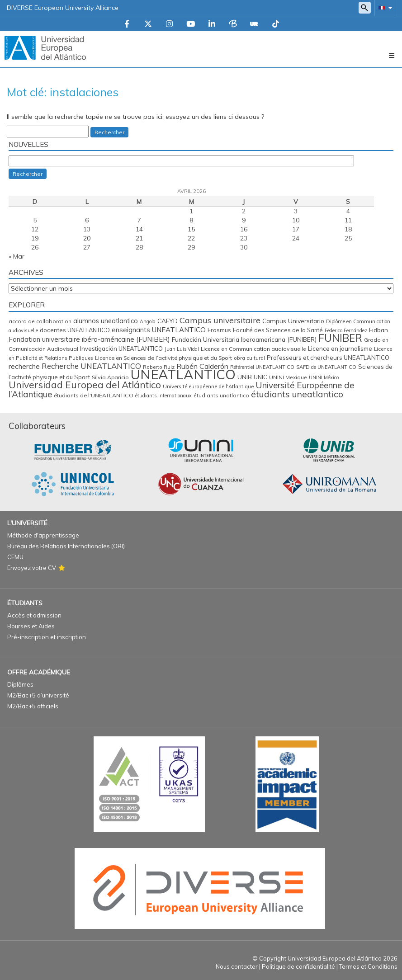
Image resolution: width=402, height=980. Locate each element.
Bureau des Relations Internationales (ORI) (66, 546)
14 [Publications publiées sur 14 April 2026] (139, 229)
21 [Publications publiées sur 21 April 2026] (139, 238)
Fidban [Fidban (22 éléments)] (378, 330)
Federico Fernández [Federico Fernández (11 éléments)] (346, 330)
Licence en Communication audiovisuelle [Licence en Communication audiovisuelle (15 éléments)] (253, 349)
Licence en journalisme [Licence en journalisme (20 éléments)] (340, 349)
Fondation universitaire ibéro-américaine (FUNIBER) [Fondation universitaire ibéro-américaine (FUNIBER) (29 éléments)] (89, 339)
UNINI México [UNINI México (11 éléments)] (324, 377)
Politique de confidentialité (298, 966)
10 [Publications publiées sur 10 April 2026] (296, 220)
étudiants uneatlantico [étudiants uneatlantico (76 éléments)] (297, 394)
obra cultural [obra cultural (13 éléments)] (249, 358)
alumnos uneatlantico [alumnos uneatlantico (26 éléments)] (106, 321)
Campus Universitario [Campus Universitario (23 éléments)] (293, 321)
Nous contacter (237, 966)
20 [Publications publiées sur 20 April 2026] (87, 238)
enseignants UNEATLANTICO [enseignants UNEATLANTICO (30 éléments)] (159, 330)
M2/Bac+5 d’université (38, 695)
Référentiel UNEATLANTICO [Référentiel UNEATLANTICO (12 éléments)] (262, 367)
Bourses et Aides (31, 626)
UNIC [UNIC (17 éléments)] (260, 377)
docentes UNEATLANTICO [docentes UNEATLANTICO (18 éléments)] (75, 330)
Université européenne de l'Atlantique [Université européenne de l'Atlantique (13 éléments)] (208, 386)
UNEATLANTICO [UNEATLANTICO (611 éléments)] (183, 374)
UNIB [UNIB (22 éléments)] (245, 377)
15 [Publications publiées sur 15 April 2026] (191, 229)
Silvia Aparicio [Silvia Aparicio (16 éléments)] (110, 377)
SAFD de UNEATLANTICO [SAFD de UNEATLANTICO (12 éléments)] (326, 367)
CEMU (15, 557)
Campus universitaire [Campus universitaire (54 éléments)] (220, 320)
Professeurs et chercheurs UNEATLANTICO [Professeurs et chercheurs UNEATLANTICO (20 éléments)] (328, 358)
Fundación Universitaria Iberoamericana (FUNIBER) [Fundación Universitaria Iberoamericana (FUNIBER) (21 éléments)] (244, 339)
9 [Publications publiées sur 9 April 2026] (244, 220)
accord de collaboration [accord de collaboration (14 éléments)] (40, 321)
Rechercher (109, 132)
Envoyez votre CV (32, 568)
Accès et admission (34, 615)
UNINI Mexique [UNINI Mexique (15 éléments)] (288, 377)
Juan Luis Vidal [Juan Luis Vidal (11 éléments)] (182, 349)
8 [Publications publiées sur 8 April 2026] (191, 220)
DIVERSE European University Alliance (63, 8)
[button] (383, 7)
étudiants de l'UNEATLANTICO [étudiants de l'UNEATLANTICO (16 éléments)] (94, 395)
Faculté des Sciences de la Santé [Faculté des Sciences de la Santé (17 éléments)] (278, 330)
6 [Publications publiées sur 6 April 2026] (87, 220)
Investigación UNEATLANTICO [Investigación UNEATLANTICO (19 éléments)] (121, 349)
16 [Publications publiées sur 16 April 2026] (244, 229)
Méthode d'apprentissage (43, 535)
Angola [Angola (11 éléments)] (148, 321)
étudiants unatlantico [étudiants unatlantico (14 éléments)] (221, 395)
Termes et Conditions (368, 966)
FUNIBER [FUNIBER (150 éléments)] (340, 338)
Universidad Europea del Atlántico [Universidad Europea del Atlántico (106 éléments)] (85, 385)
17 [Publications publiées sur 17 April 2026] (296, 229)
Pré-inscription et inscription (47, 637)
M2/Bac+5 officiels (33, 706)
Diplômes (20, 684)
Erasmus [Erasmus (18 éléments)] (219, 330)
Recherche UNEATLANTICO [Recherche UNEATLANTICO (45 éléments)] (91, 366)
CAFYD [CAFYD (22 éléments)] (168, 321)
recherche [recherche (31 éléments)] (24, 366)
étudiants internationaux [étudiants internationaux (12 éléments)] (163, 396)
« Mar (17, 256)
